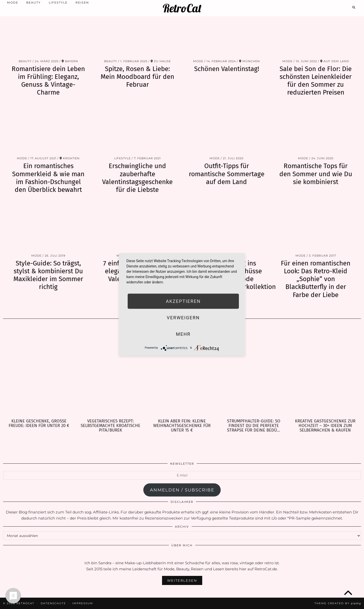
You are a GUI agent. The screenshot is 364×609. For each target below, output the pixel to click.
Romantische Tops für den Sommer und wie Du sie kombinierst (316, 174)
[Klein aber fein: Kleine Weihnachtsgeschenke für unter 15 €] (182, 371)
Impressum (83, 603)
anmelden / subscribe (182, 490)
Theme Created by (338, 603)
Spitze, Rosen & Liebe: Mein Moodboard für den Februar (137, 77)
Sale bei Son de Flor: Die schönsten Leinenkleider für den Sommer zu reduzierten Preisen (316, 81)
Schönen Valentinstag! (227, 69)
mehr (183, 334)
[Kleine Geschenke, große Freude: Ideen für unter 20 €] (39, 371)
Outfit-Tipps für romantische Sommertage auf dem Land (227, 174)
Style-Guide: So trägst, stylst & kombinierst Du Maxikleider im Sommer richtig (48, 275)
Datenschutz (53, 603)
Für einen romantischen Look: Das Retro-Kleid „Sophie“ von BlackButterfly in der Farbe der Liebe (316, 279)
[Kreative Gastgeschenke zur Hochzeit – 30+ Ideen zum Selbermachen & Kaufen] (325, 371)
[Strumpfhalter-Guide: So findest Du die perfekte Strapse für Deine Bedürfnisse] (254, 371)
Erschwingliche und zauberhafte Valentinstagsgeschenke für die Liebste (137, 178)
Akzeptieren (183, 301)
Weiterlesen (182, 580)
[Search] (354, 7)
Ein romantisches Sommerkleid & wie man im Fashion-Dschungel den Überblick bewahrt (48, 178)
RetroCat (182, 8)
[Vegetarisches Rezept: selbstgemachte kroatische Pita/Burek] (110, 371)
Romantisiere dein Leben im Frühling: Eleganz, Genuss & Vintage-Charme (48, 81)
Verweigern (183, 317)
